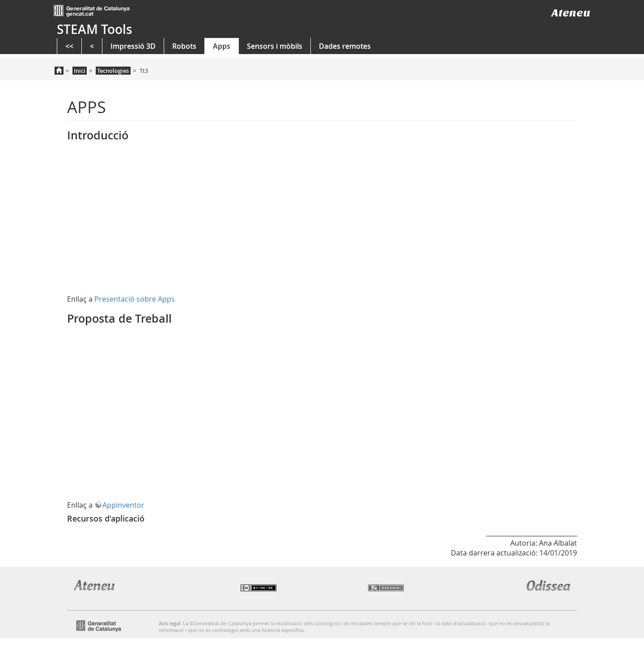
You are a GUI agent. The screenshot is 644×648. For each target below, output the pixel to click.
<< (69, 46)
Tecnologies (113, 71)
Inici (80, 71)
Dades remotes (345, 46)
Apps (222, 46)
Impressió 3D (133, 46)
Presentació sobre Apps (135, 299)
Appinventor (123, 505)
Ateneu (571, 13)
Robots (184, 46)
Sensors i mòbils (275, 46)
